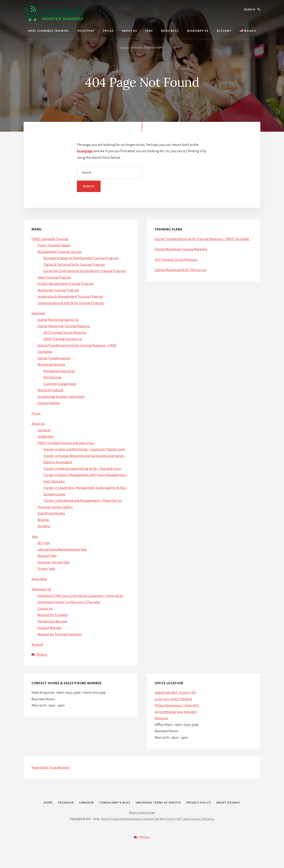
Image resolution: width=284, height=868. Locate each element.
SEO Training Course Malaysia (66, 339)
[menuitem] (248, 31)
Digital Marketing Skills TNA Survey (182, 276)
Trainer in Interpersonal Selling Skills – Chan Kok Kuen (85, 481)
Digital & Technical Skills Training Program (76, 265)
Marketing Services (52, 371)
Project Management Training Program (68, 290)
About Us (39, 430)
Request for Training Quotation (61, 647)
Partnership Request (53, 634)
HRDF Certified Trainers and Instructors (67, 449)
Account (38, 657)
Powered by (51, 781)
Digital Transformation (55, 365)
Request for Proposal (53, 628)
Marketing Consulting (60, 377)
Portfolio (44, 539)
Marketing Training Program (60, 296)
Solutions (39, 320)
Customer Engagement (61, 390)
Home (125, 48)
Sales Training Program (55, 284)
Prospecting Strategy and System (63, 403)
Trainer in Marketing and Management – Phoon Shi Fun (86, 513)
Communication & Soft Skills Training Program (73, 309)
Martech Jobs (48, 569)
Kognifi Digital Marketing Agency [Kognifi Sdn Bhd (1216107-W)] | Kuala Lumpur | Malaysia (158, 839)
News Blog (40, 592)
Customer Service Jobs (54, 575)
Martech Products (51, 397)
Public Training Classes (55, 245)
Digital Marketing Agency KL (59, 326)
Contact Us (46, 621)
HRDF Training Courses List (64, 345)
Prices (36, 420)
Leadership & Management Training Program (72, 303)
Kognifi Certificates (52, 526)
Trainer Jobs (47, 581)
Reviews (43, 533)
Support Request (50, 641)
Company (45, 436)
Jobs (35, 549)
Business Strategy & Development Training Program (83, 258)
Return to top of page (142, 833)
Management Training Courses (61, 252)
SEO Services (53, 384)
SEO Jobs (44, 556)
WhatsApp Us (42, 602)
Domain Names (50, 409)
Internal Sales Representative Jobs (63, 562)
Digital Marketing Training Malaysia (65, 333)
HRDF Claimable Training (51, 239)
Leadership (46, 443)
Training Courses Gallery (56, 520)
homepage (85, 151)
